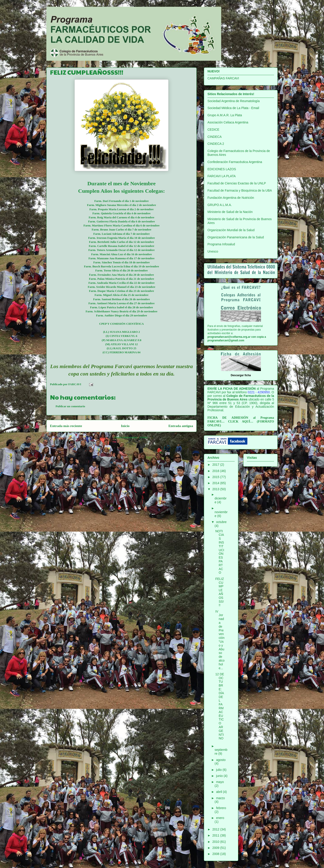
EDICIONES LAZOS (222, 169)
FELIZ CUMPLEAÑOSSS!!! (220, 592)
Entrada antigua (181, 426)
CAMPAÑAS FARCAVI (223, 78)
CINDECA (215, 137)
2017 (216, 465)
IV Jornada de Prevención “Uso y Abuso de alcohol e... (220, 640)
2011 (216, 835)
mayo (220, 782)
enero (220, 818)
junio (220, 776)
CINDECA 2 (216, 144)
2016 (216, 471)
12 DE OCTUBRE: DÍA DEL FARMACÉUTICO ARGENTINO (220, 706)
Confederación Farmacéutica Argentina (235, 162)
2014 (216, 483)
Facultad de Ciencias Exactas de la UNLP (237, 183)
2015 (216, 477)
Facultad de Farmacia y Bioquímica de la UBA (240, 190)
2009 (216, 848)
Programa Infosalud (221, 244)
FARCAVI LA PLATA (222, 176)
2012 (216, 829)
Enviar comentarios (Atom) (130, 437)
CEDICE (213, 130)
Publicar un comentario (70, 406)
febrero (221, 808)
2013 (216, 489)
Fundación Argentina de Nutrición (231, 198)
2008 (216, 854)
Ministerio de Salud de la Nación (230, 212)
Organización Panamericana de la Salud (236, 237)
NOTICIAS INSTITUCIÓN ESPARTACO (220, 552)
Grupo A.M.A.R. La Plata (225, 115)
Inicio (125, 426)
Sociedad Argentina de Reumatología (234, 101)
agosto (221, 760)
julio (219, 770)
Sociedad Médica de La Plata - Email (233, 108)
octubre (221, 522)
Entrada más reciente (66, 426)
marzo (220, 798)
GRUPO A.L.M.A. (220, 205)
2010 (216, 842)
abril (219, 792)
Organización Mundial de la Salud (231, 230)
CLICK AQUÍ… (241, 422)
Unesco (213, 251)
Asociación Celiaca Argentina (228, 122)
